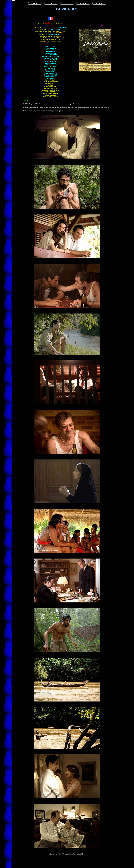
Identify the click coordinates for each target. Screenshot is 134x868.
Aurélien (51, 48)
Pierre (51, 62)
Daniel (51, 50)
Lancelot (50, 70)
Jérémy (60, 28)
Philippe (51, 65)
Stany (56, 29)
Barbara (51, 73)
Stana (50, 77)
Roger (50, 68)
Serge (51, 67)
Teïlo (51, 78)
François (51, 75)
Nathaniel (55, 35)
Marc (51, 72)
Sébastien (50, 58)
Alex (50, 52)
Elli (51, 53)
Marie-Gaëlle (51, 60)
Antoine (51, 57)
